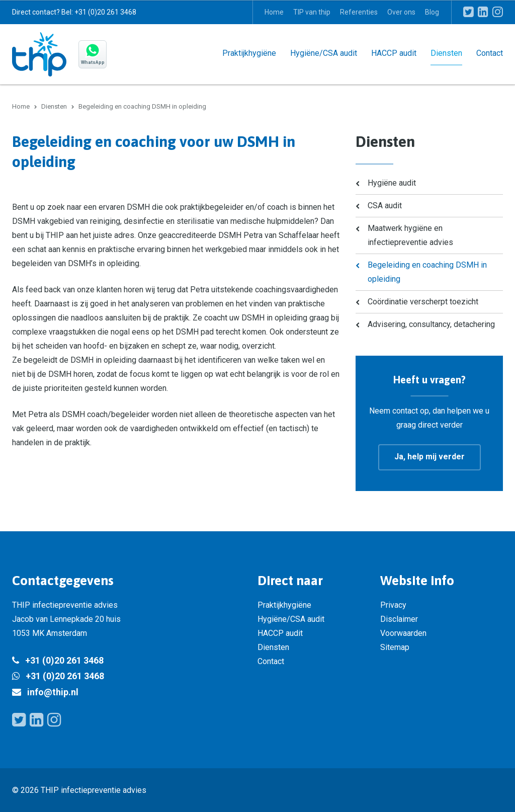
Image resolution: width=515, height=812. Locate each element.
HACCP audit (394, 53)
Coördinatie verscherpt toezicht (423, 301)
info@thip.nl (53, 692)
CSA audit (385, 205)
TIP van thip (312, 12)
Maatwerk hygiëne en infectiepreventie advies (410, 235)
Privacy (393, 604)
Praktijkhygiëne (249, 53)
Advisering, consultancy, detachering (431, 324)
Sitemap (395, 647)
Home (274, 12)
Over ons (401, 12)
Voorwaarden (403, 633)
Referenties (359, 12)
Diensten (446, 53)
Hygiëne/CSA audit (324, 53)
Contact (490, 53)
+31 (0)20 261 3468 (64, 660)
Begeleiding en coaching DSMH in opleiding (427, 271)
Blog (432, 12)
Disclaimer (399, 619)
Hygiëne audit (392, 182)
